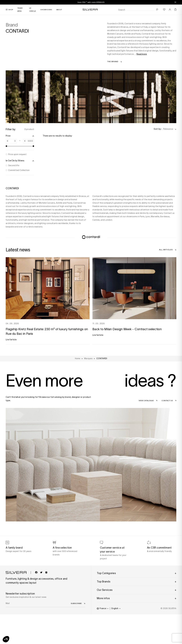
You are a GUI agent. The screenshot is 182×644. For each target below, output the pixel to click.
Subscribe (76, 603)
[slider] (6, 146)
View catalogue (146, 401)
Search (122, 10)
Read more (142, 54)
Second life (14, 165)
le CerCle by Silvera (20, 161)
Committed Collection (19, 170)
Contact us (167, 401)
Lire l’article (11, 340)
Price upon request (17, 154)
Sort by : (158, 129)
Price (20, 136)
